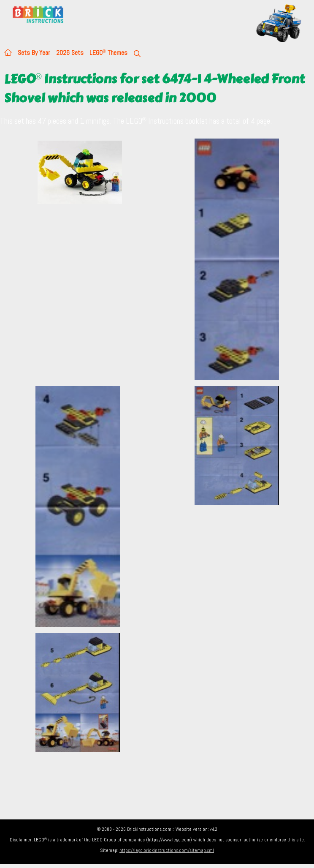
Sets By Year (34, 53)
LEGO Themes (108, 53)
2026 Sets (70, 53)
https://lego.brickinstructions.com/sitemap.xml (167, 850)
